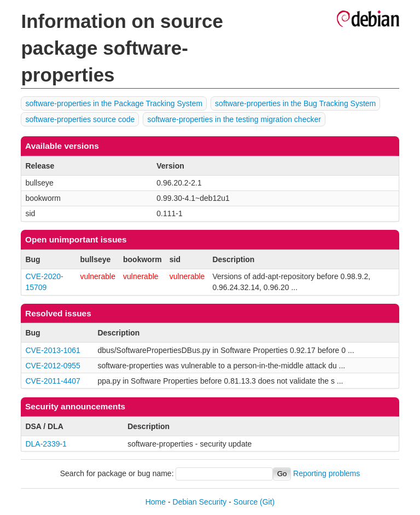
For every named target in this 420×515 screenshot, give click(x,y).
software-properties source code (80, 119)
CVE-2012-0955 (52, 366)
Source (246, 502)
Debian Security (200, 502)
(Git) (267, 502)
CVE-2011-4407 (52, 381)
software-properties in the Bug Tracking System (295, 103)
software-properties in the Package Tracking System (114, 103)
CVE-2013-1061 (52, 350)
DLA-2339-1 (46, 444)
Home (156, 502)
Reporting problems (326, 473)
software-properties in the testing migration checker (234, 119)
